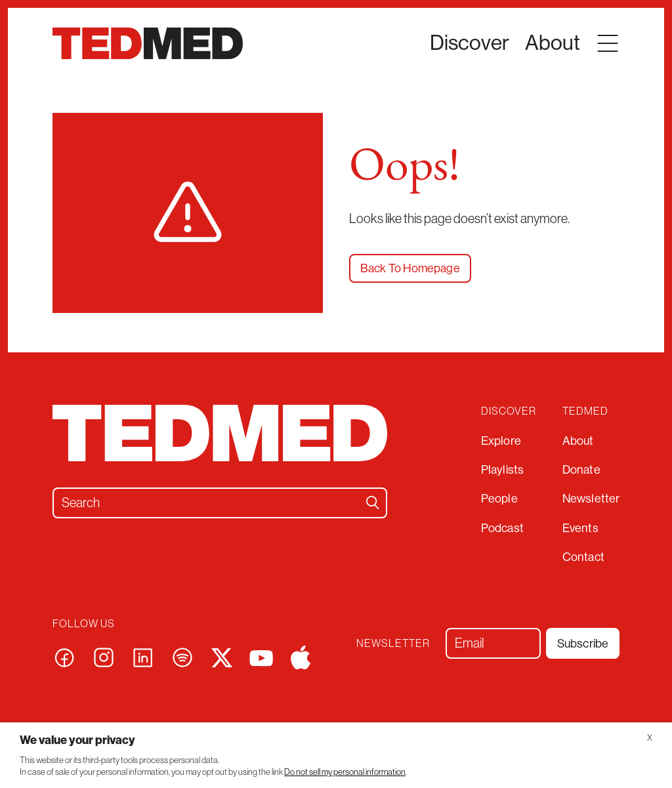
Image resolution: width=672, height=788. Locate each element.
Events (580, 528)
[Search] (373, 503)
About (578, 441)
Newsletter (591, 499)
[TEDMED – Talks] (148, 43)
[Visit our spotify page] (182, 656)
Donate (581, 470)
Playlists (502, 470)
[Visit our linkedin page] (143, 656)
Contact (583, 557)
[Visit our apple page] (301, 656)
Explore (501, 441)
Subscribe (583, 644)
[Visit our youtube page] (261, 657)
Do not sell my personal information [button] (345, 772)
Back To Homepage (410, 268)
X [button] (650, 738)
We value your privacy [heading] (77, 740)
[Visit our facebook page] (64, 656)
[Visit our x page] (222, 656)
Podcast (502, 528)
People (499, 499)
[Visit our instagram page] (104, 656)
